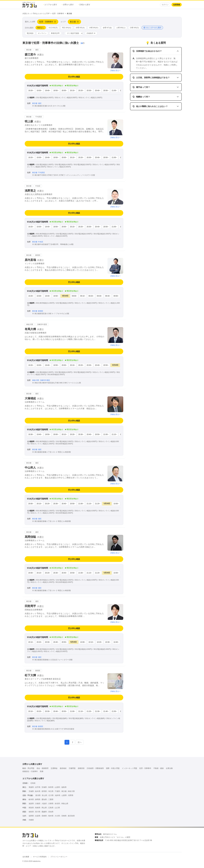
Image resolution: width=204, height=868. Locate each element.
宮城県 (44, 787)
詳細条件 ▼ (91, 33)
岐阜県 (31, 799)
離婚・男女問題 (28, 768)
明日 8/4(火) (67, 28)
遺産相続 (63, 768)
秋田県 (51, 787)
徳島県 (31, 812)
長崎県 (44, 816)
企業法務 (169, 768)
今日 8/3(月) (53, 28)
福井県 (58, 795)
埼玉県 (51, 791)
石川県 (51, 795)
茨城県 (31, 791)
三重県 (51, 799)
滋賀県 (31, 804)
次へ (80, 742)
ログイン (165, 5)
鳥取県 (31, 808)
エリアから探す (50, 5)
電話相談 (30, 33)
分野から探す (68, 5)
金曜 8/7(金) (107, 28)
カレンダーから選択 (152, 28)
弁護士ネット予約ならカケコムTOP (36, 14)
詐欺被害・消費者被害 (95, 768)
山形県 (57, 787)
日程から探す (84, 5)
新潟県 (38, 795)
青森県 (31, 787)
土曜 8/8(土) (121, 28)
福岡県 (31, 816)
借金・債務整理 (42, 768)
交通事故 (54, 768)
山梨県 (64, 795)
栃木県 (38, 791)
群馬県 (44, 791)
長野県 (71, 795)
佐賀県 (38, 816)
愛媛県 (44, 812)
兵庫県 (51, 804)
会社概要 (26, 857)
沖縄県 (31, 820)
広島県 (51, 808)
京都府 (38, 804)
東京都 (64, 791)
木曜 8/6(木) (94, 28)
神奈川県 (71, 791)
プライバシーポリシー (59, 857)
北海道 (33, 783)
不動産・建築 (159, 768)
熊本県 (51, 816)
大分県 (57, 816)
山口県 (57, 808)
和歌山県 (65, 804)
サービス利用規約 (40, 857)
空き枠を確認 (74, 77)
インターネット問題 (129, 768)
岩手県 (38, 787)
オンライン (42, 33)
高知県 (51, 812)
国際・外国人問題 (113, 768)
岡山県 (44, 808)
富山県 (44, 795)
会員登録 (177, 5)
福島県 (64, 787)
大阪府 (44, 804)
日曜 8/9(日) (134, 28)
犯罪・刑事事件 (58, 14)
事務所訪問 (55, 33)
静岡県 (38, 799)
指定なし (41, 28)
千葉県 (57, 791)
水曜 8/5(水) (80, 28)
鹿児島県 (71, 816)
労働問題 (72, 768)
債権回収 (81, 768)
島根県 (38, 808)
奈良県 (57, 804)
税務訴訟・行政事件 (30, 771)
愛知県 (44, 799)
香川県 (38, 812)
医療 (42, 771)
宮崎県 (64, 816)
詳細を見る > (115, 71)
